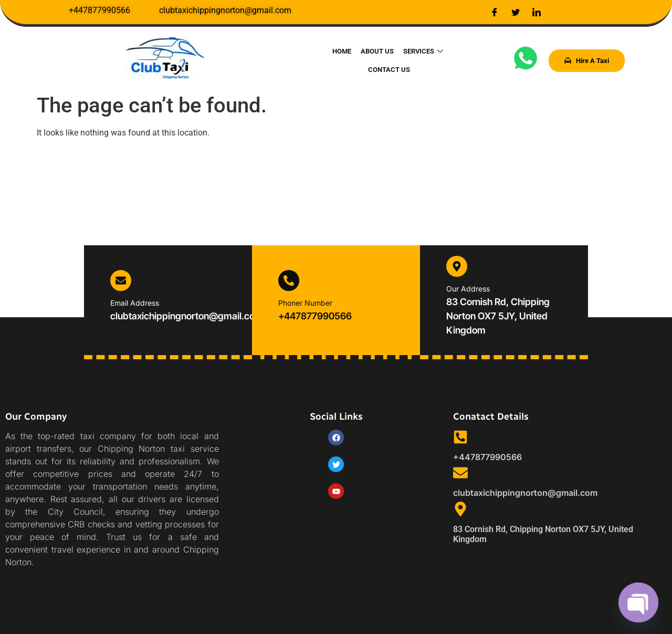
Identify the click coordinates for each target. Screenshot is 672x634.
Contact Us (447, 60)
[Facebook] (495, 12)
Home (318, 60)
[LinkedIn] (537, 12)
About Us (351, 60)
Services (397, 60)
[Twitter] (516, 12)
